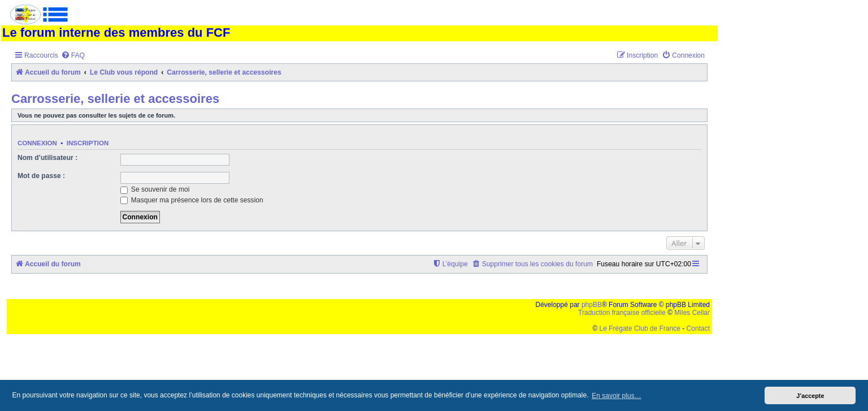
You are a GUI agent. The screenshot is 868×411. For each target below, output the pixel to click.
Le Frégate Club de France (640, 328)
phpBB (592, 305)
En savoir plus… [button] (616, 396)
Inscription (88, 143)
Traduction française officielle (622, 313)
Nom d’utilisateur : (47, 158)
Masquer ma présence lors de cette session (192, 200)
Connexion (37, 143)
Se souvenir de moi (155, 189)
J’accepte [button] (810, 396)
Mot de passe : (41, 176)
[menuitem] (73, 56)
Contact (698, 328)
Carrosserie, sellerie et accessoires (115, 99)
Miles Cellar (692, 313)
